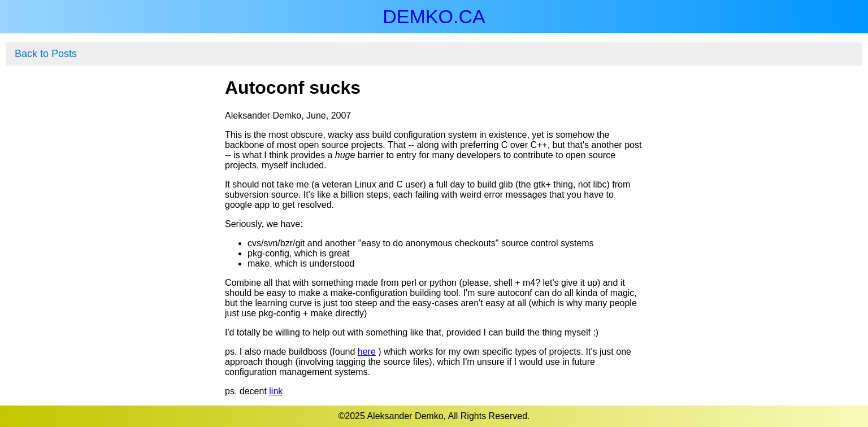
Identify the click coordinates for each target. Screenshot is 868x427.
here (367, 352)
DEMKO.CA (434, 16)
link (276, 391)
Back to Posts (46, 54)
